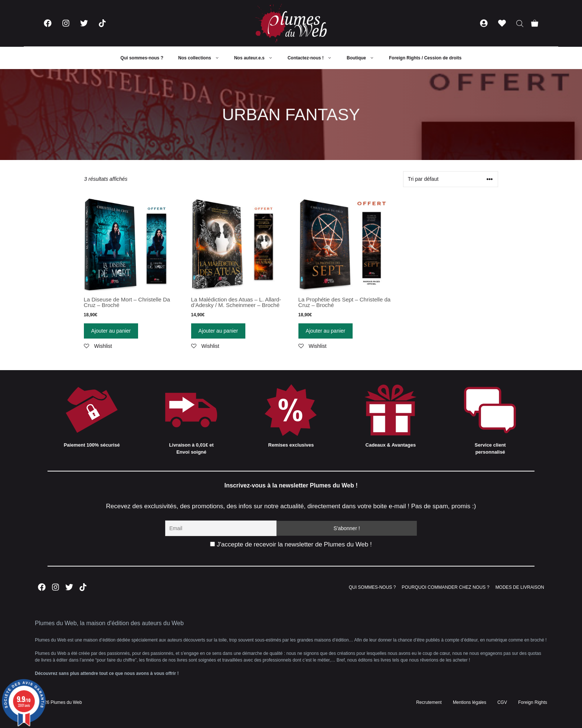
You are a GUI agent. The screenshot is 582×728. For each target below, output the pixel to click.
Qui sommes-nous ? (142, 58)
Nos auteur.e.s (257, 58)
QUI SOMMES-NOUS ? (372, 587)
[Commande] (451, 179)
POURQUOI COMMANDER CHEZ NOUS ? (445, 587)
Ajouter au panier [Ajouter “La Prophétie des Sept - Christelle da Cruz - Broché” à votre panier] (326, 331)
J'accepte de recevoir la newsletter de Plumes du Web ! (291, 544)
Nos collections (202, 58)
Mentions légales (470, 702)
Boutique (364, 58)
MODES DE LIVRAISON (520, 587)
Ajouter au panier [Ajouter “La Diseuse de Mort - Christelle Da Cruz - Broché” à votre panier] (111, 331)
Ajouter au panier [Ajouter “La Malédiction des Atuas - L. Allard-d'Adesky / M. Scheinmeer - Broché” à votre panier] (218, 331)
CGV (502, 702)
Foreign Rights (533, 702)
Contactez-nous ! (313, 58)
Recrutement (429, 702)
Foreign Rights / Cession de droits (425, 58)
